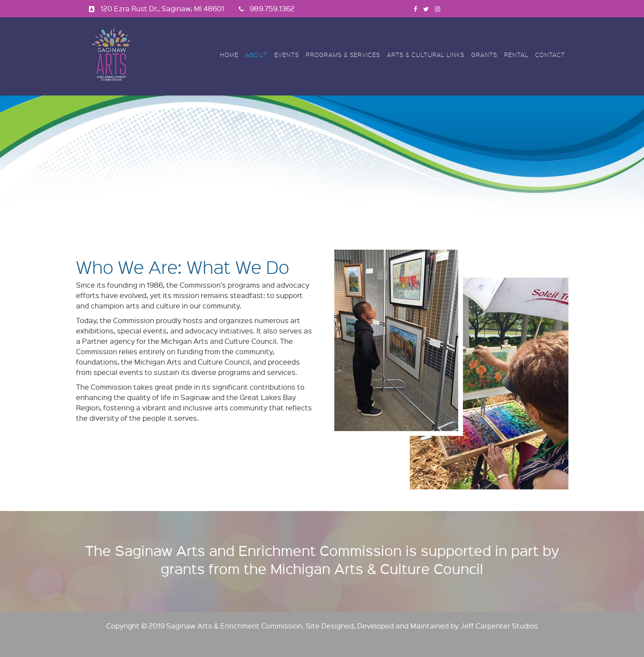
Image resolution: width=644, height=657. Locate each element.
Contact (550, 55)
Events (287, 55)
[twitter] (426, 8)
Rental (516, 55)
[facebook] (416, 8)
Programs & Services (343, 55)
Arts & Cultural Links (426, 55)
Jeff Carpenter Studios (499, 626)
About (256, 55)
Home (229, 55)
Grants (484, 55)
